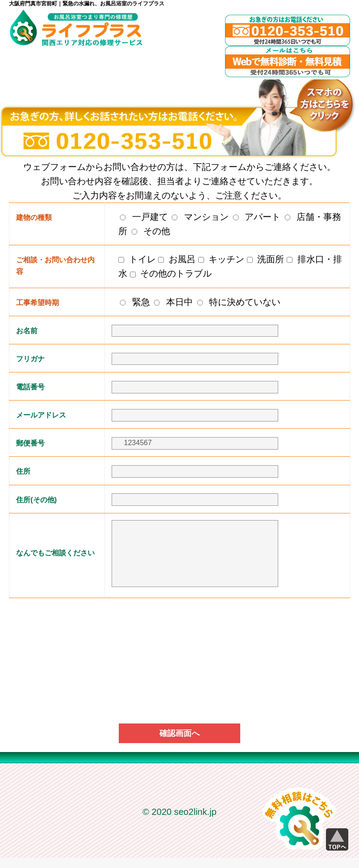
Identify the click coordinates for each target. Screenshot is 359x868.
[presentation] (179, 633)
